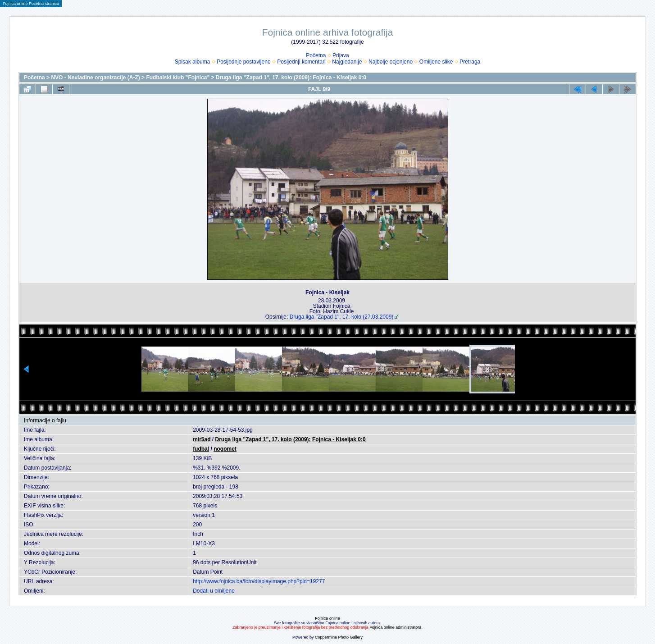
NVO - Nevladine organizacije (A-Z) (95, 78)
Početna (316, 55)
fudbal (201, 449)
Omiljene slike (436, 62)
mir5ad (202, 439)
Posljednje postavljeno (243, 62)
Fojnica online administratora (395, 627)
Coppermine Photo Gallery (339, 637)
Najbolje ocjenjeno (391, 62)
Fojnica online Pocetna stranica (31, 4)
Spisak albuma (193, 62)
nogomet (225, 449)
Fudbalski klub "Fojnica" (178, 78)
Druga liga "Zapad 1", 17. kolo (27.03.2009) (342, 317)
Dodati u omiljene (214, 591)
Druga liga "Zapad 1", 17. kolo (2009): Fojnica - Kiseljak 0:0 (291, 78)
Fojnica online (327, 618)
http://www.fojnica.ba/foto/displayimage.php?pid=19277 (259, 581)
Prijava (341, 55)
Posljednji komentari (301, 62)
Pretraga (470, 62)
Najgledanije (347, 62)
